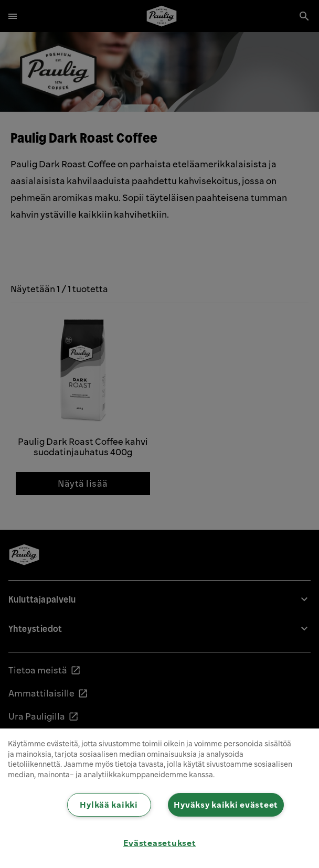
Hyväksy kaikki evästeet (226, 805)
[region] (159, 798)
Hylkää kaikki (109, 805)
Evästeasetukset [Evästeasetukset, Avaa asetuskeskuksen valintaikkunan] (160, 843)
